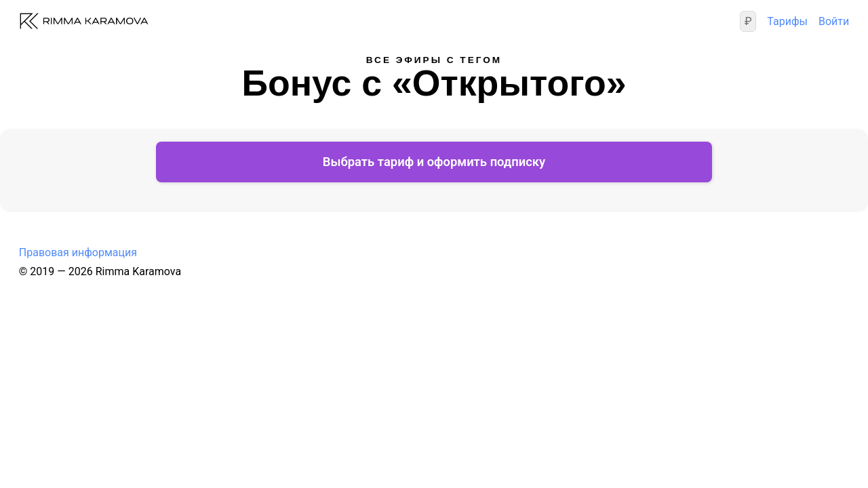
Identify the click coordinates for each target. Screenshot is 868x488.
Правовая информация (78, 284)
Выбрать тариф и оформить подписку (434, 194)
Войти (834, 30)
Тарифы (787, 30)
